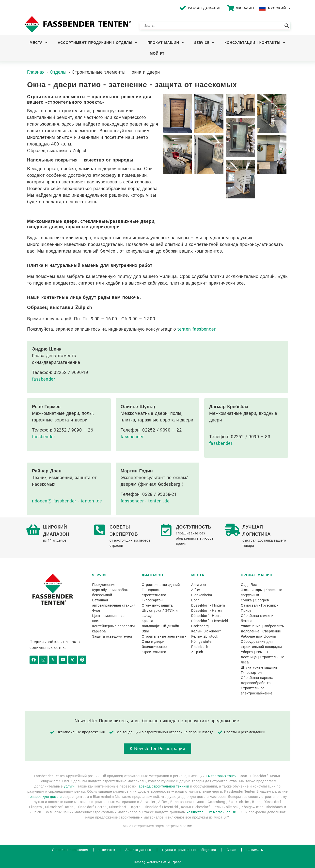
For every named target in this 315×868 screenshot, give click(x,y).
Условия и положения (70, 850)
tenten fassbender (197, 329)
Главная (36, 72)
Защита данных (138, 850)
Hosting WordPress (148, 862)
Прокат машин (166, 43)
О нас (231, 850)
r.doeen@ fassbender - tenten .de (67, 501)
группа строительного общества (189, 850)
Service (204, 43)
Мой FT (157, 53)
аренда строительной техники (164, 786)
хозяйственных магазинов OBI (212, 812)
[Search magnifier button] (287, 26)
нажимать (255, 850)
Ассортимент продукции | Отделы (98, 43)
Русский (279, 8)
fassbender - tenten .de (145, 501)
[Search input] (213, 26)
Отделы (58, 72)
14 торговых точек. (222, 776)
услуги (69, 786)
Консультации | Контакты (255, 43)
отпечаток (107, 850)
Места (39, 43)
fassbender (44, 379)
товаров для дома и (45, 797)
